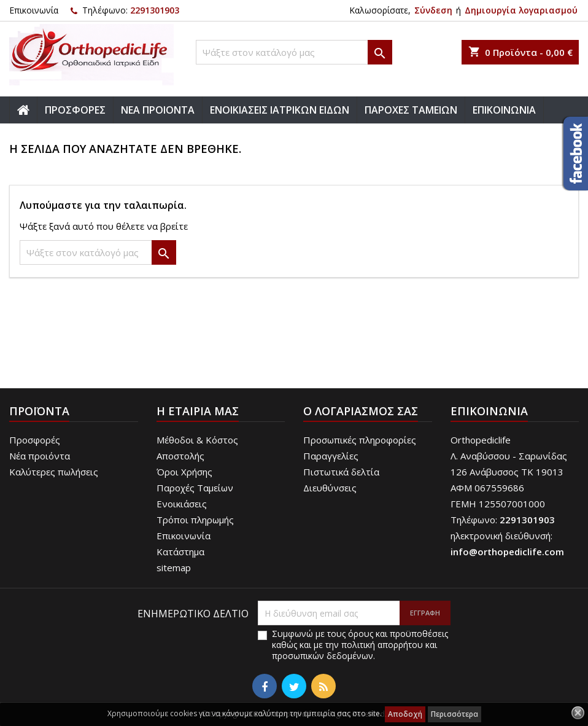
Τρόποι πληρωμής (195, 520)
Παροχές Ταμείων (195, 488)
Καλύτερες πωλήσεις (54, 472)
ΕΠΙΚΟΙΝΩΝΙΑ (504, 110)
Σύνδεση (433, 10)
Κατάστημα (180, 552)
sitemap (174, 568)
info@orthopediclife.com (507, 552)
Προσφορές (35, 440)
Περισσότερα (455, 714)
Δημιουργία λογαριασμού (521, 10)
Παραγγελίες (331, 456)
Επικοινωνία (34, 10)
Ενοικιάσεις (182, 504)
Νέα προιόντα (40, 456)
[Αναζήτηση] (294, 52)
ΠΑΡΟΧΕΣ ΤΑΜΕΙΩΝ (411, 110)
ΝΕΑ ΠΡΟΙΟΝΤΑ (158, 110)
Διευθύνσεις (330, 488)
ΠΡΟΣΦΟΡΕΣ (75, 110)
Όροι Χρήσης (184, 472)
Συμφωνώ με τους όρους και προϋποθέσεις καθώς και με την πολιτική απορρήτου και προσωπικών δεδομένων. (360, 645)
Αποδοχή (405, 714)
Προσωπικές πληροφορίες (360, 440)
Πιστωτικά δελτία (341, 472)
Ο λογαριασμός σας (361, 411)
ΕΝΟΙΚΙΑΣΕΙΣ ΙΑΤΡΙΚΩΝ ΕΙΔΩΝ (280, 110)
